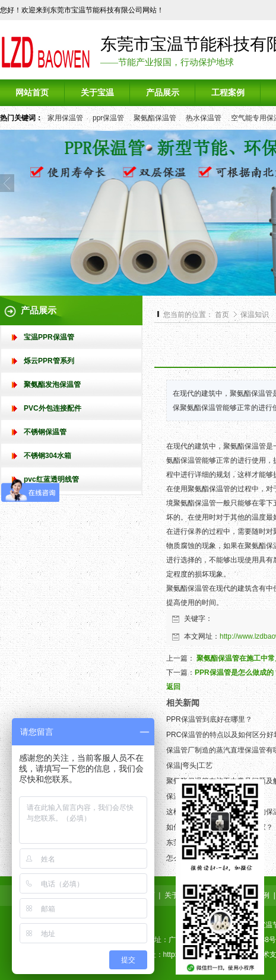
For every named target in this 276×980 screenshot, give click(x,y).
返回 (173, 687)
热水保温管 (204, 118)
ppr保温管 (108, 118)
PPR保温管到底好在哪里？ (209, 719)
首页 (222, 315)
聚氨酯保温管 (155, 118)
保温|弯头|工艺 (189, 766)
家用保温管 (65, 118)
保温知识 (255, 315)
